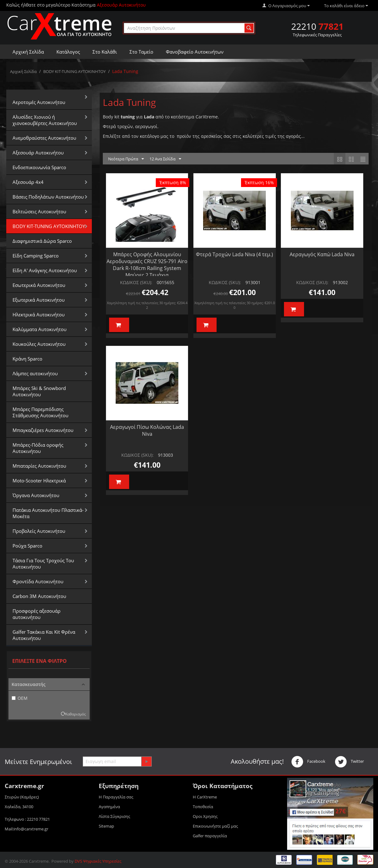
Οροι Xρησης (205, 816)
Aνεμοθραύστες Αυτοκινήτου (44, 138)
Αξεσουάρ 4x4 (28, 182)
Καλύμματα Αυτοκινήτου (39, 329)
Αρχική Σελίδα (28, 52)
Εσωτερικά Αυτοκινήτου (39, 285)
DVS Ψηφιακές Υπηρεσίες (98, 861)
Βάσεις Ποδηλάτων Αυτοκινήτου (48, 197)
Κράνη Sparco (27, 359)
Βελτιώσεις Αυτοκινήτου (39, 211)
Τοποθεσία (203, 807)
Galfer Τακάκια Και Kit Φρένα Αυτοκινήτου (44, 635)
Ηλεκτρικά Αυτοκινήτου (39, 314)
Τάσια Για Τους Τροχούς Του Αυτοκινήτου (43, 564)
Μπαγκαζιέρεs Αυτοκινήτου (43, 430)
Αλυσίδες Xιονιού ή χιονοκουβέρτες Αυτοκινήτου (45, 120)
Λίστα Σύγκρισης (114, 816)
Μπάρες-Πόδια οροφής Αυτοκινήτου (38, 448)
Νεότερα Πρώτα (126, 159)
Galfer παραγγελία (210, 836)
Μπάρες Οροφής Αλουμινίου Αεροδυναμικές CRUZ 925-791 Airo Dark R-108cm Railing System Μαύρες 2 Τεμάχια (147, 265)
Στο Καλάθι (105, 52)
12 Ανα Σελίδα (165, 159)
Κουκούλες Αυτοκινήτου (39, 344)
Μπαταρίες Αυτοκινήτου (39, 466)
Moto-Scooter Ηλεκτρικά (39, 481)
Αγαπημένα (109, 807)
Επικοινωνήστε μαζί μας (215, 826)
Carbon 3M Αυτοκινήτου (39, 596)
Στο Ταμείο (141, 52)
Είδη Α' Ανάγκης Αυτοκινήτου (45, 270)
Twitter (349, 762)
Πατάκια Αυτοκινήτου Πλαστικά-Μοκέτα (48, 513)
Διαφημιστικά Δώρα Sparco (42, 241)
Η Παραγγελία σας (116, 797)
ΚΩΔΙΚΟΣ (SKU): (136, 282)
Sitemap (106, 826)
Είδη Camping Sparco (36, 256)
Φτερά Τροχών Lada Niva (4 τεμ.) (234, 254)
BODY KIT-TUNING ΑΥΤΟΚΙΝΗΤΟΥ (74, 71)
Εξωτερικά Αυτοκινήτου (39, 300)
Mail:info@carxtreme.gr (26, 829)
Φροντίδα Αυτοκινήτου (38, 581)
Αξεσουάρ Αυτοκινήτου (38, 153)
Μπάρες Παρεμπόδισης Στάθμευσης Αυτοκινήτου (40, 412)
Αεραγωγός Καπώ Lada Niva (322, 254)
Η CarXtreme (205, 797)
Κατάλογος (68, 52)
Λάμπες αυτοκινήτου (35, 373)
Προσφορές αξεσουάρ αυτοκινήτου (37, 614)
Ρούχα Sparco (27, 546)
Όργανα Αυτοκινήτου (36, 495)
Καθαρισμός (76, 714)
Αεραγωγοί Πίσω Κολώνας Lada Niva (147, 430)
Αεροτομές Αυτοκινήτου (39, 102)
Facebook (308, 762)
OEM (20, 698)
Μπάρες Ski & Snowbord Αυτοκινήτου (39, 391)
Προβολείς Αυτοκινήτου (39, 531)
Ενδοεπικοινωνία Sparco (39, 167)
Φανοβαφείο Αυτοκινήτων (195, 52)
